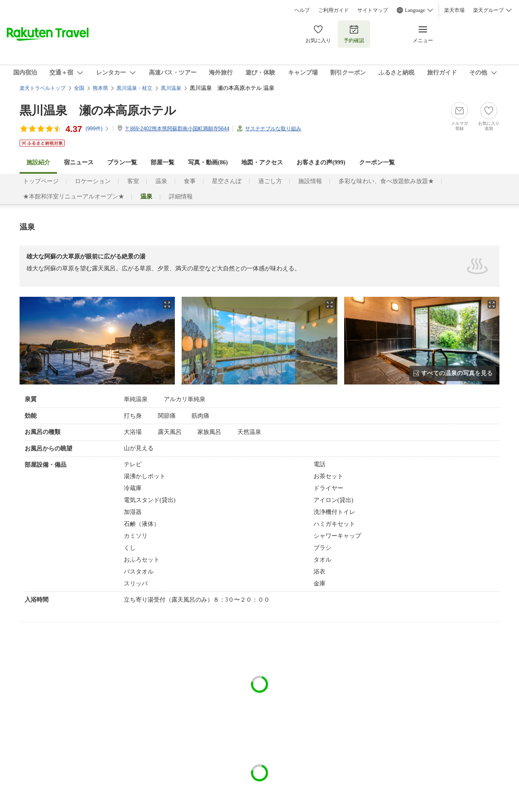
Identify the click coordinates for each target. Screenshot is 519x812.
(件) (97, 129)
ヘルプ (302, 10)
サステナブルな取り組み (273, 129)
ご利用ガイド (334, 10)
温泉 (161, 181)
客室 (133, 181)
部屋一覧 (163, 162)
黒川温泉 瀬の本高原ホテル (98, 110)
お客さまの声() (321, 162)
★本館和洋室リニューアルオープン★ (74, 197)
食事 (190, 181)
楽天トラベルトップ (43, 88)
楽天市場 (454, 10)
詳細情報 (181, 197)
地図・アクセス (262, 162)
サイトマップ (373, 10)
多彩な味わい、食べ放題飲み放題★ (386, 181)
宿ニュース (79, 162)
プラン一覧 (122, 162)
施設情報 (310, 181)
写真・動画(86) (208, 162)
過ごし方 (270, 181)
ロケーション (93, 181)
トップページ (41, 181)
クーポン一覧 (377, 162)
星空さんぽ (227, 181)
